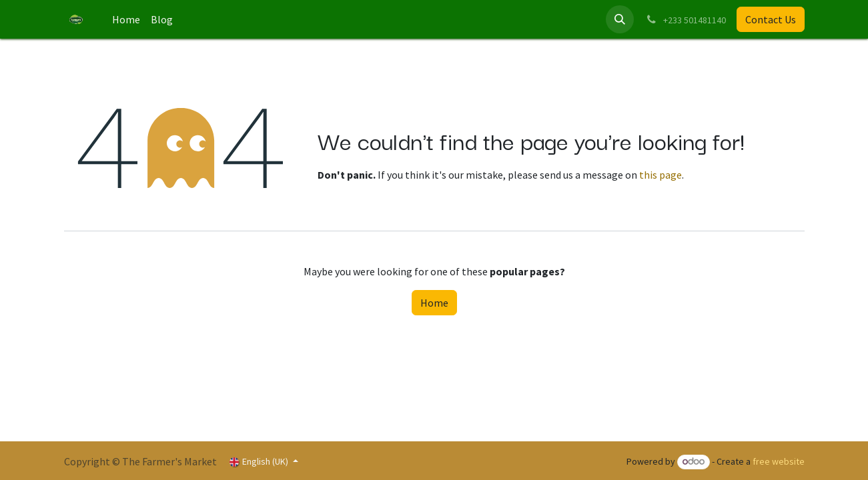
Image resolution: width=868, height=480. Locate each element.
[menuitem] (126, 19)
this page (661, 175)
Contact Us (771, 19)
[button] (620, 19)
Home (434, 303)
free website (779, 461)
